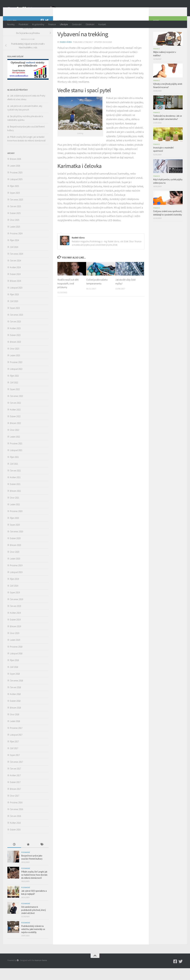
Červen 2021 (15, 482)
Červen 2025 (15, 218)
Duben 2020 (15, 550)
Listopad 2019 (16, 584)
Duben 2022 (15, 428)
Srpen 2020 (15, 537)
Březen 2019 (15, 638)
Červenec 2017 (16, 774)
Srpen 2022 (15, 401)
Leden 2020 (15, 570)
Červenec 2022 (16, 408)
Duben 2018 (15, 713)
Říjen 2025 (14, 198)
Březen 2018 (15, 719)
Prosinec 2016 (16, 814)
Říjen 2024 (14, 252)
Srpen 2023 (15, 320)
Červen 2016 (15, 828)
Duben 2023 (15, 347)
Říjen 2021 (14, 469)
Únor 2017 (15, 807)
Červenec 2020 (16, 543)
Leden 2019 (15, 652)
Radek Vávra (66, 54)
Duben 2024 (15, 286)
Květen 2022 (15, 421)
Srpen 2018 (15, 686)
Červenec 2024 (16, 266)
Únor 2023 (15, 360)
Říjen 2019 (14, 591)
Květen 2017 (15, 787)
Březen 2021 (15, 503)
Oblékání (90, 24)
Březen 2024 (15, 293)
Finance (52, 24)
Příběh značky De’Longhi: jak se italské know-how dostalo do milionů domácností (34, 887)
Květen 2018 (15, 706)
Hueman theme (41, 972)
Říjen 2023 (14, 306)
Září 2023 (14, 313)
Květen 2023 (15, 340)
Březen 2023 (15, 354)
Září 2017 (14, 760)
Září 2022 (14, 394)
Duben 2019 (15, 631)
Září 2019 (14, 597)
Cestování (77, 24)
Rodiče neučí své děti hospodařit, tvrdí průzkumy (68, 295)
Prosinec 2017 (16, 740)
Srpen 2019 (15, 604)
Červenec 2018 (16, 692)
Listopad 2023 (16, 299)
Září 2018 (14, 679)
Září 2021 (14, 476)
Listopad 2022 (16, 381)
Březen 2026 (15, 171)
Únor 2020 (15, 564)
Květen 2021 (15, 489)
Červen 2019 (15, 618)
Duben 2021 (15, 496)
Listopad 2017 (16, 747)
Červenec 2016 (16, 821)
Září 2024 (14, 259)
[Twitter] (47, 32)
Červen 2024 (15, 272)
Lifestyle (64, 24)
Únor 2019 (15, 645)
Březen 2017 (15, 801)
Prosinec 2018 (16, 658)
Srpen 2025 (15, 205)
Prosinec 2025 (16, 184)
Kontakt (102, 24)
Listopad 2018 (16, 665)
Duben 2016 (15, 841)
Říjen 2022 (14, 388)
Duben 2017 (15, 794)
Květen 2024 (15, 279)
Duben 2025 (15, 225)
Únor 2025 (15, 232)
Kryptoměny (38, 24)
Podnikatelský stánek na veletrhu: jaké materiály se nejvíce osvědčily (33, 941)
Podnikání (23, 24)
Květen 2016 (15, 835)
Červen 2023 (15, 333)
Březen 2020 (15, 557)
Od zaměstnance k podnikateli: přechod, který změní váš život (34, 922)
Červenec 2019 (16, 611)
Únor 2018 (15, 726)
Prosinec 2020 (16, 523)
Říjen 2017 (14, 753)
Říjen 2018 (14, 672)
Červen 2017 (15, 780)
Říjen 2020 (14, 530)
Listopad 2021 (16, 462)
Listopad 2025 (16, 191)
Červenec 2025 (16, 211)
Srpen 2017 (15, 767)
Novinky (11, 24)
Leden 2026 (15, 178)
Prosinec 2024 (16, 245)
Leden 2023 (15, 367)
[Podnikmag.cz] (42, 32)
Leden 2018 (15, 733)
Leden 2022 (15, 448)
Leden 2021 (15, 516)
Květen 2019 (15, 625)
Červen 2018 (15, 699)
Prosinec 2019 (16, 577)
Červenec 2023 (16, 327)
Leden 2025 (15, 238)
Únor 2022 (15, 442)
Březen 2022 (15, 435)
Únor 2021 (15, 509)
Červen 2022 (15, 415)
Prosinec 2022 (16, 374)
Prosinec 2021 (16, 455)
